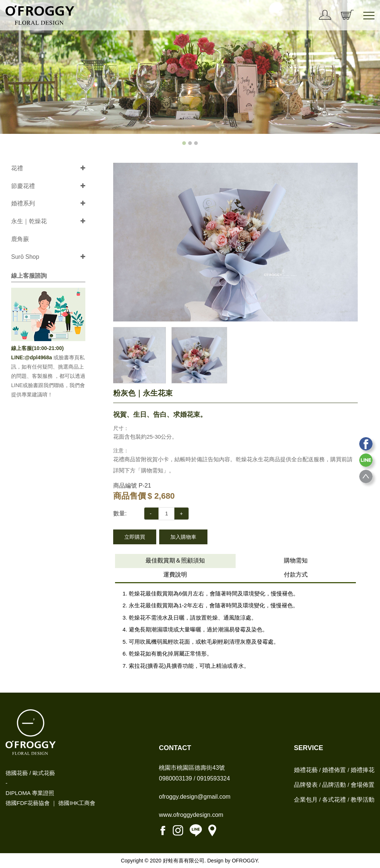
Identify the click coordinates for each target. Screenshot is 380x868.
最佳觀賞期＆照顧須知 (175, 560)
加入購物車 (183, 537)
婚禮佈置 (334, 770)
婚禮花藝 (306, 770)
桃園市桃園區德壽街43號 (192, 768)
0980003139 (175, 778)
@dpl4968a (39, 357)
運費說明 (175, 575)
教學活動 (363, 800)
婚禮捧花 (363, 770)
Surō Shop (25, 257)
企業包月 (306, 800)
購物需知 (296, 560)
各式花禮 (334, 800)
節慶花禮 (23, 186)
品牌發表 (306, 785)
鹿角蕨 (20, 239)
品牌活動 (334, 785)
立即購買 (135, 537)
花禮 (17, 168)
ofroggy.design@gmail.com (195, 797)
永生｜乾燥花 (29, 221)
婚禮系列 (23, 203)
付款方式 (296, 575)
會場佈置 (363, 785)
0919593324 (214, 778)
